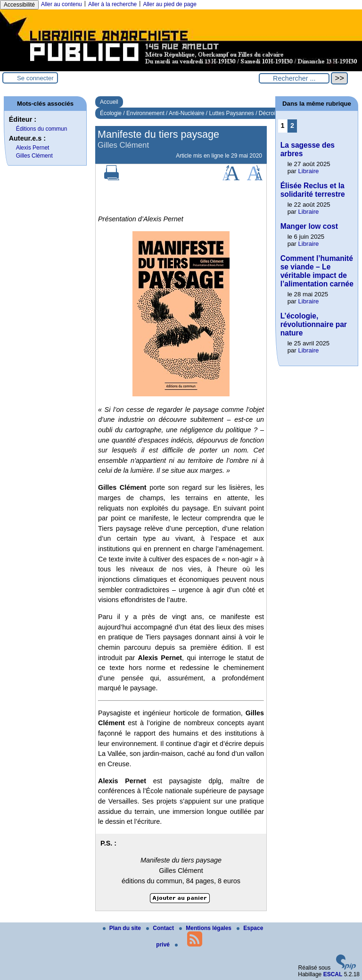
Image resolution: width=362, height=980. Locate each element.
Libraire (308, 171)
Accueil (109, 102)
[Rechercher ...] (294, 78)
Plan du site (123, 928)
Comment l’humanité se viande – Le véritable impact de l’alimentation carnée (317, 271)
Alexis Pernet (33, 148)
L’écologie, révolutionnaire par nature (314, 324)
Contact (161, 928)
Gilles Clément (34, 156)
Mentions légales (206, 928)
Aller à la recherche (112, 4)
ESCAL (333, 974)
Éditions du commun (42, 129)
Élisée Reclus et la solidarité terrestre (313, 190)
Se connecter (35, 78)
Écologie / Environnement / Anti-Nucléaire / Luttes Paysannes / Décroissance (197, 113)
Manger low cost (309, 226)
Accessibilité (19, 5)
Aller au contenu (62, 4)
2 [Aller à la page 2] (292, 126)
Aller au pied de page (169, 4)
